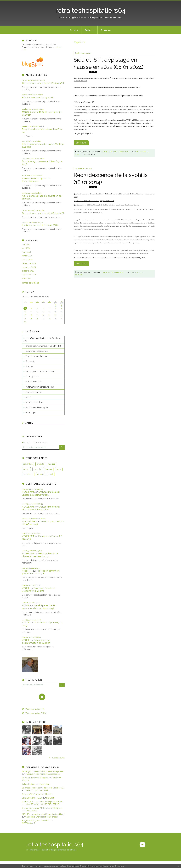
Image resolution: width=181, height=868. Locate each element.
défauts (41, 474)
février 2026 (27, 256)
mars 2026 (27, 252)
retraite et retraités (34, 392)
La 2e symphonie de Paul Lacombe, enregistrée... (43, 771)
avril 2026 (26, 248)
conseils (37, 469)
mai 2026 (26, 245)
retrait (51, 474)
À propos (106, 30)
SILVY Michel (29, 521)
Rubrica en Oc (31, 811)
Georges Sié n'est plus (32, 794)
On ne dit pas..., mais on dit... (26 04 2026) (43, 213)
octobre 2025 (28, 271)
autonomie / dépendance (37, 351)
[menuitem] (74, 30)
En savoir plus (119, 866)
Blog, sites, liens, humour (36, 356)
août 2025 (26, 278)
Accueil (74, 30)
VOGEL (26, 588)
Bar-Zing (50, 798)
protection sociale (34, 382)
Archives (89, 30)
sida (138, 152)
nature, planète (32, 377)
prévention (28, 464)
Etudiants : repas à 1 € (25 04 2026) (40, 225)
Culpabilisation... (29, 784)
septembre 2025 (29, 275)
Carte (29, 423)
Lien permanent (82, 152)
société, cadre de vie (35, 402)
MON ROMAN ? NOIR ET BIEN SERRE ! (42, 804)
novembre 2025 (29, 267)
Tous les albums (58, 758)
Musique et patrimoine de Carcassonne (42, 774)
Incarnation (44, 784)
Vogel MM (27, 571)
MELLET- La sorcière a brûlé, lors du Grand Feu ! (43, 814)
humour (48, 469)
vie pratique (31, 412)
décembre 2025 (29, 263)
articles (26, 469)
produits (40, 464)
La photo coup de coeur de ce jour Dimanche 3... (43, 788)
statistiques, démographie (37, 407)
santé (28, 397)
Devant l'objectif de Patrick (37, 790)
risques (51, 464)
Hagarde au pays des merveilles (36, 821)
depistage (144, 152)
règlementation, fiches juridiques (40, 387)
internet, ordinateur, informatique (40, 372)
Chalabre (49, 794)
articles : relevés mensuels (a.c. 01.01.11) (43, 346)
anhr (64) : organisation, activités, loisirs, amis (42, 339)
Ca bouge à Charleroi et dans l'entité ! (41, 817)
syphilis (78, 154)
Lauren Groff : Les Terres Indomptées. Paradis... (43, 802)
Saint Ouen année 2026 (32, 798)
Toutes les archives (30, 283)
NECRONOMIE (29, 823)
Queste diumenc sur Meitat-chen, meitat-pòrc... (42, 808)
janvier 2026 (27, 260)
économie (30, 361)
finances (29, 366)
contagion (79, 275)
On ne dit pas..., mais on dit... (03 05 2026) (43, 83)
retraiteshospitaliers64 (90, 10)
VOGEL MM (28, 492)
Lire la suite (81, 143)
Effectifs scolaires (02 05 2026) (38, 97)
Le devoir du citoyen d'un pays (35, 778)
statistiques (28, 474)
